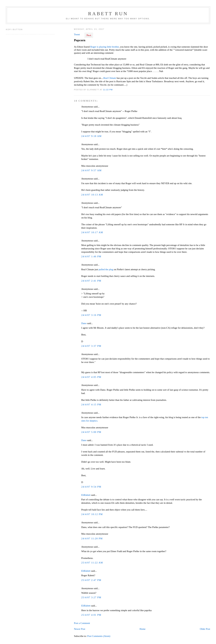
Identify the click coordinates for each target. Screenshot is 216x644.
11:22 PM (108, 90)
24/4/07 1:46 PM (91, 256)
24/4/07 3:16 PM (91, 315)
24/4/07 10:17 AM (92, 232)
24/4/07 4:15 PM (91, 405)
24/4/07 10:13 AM (92, 195)
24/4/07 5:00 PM (91, 432)
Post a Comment (82, 623)
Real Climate (110, 78)
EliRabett (86, 495)
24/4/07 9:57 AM (91, 170)
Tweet (77, 34)
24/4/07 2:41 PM (91, 281)
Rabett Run (108, 14)
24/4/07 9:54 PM (91, 487)
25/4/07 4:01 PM (91, 615)
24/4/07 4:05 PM (91, 377)
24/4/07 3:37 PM (91, 346)
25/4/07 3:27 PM (91, 597)
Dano (84, 323)
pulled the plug (106, 269)
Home (143, 629)
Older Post (205, 629)
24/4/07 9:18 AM (91, 136)
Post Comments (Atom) (99, 636)
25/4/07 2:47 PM (91, 580)
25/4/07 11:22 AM (92, 563)
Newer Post (79, 629)
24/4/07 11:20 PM (92, 539)
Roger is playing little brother (105, 47)
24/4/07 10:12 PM (92, 514)
